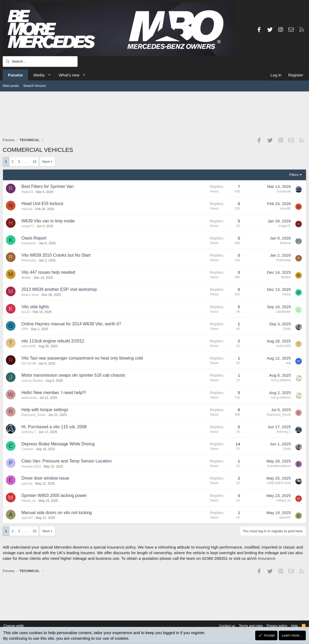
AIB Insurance (263, 558)
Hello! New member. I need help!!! (54, 393)
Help (293, 626)
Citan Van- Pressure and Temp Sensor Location (66, 461)
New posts (11, 86)
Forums (15, 75)
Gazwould (284, 191)
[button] (49, 75)
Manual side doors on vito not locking (57, 513)
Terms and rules (247, 626)
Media (39, 75)
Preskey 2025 (31, 466)
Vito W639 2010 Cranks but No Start (56, 255)
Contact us (223, 626)
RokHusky (29, 260)
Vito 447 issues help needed (48, 272)
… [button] (26, 162)
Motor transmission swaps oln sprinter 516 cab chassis (73, 375)
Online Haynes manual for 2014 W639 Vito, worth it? (71, 324)
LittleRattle (283, 312)
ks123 (26, 312)
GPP (25, 329)
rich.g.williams (281, 380)
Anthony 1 (29, 432)
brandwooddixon (279, 466)
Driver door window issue (45, 478)
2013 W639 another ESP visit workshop (59, 289)
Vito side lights (35, 307)
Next (46, 162)
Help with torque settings (45, 410)
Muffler (26, 278)
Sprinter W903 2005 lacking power (54, 495)
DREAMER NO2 (279, 483)
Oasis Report (34, 238)
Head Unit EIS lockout (42, 204)
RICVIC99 (29, 364)
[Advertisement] (155, 114)
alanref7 (27, 518)
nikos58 (27, 209)
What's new (69, 75)
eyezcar (27, 484)
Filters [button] (294, 175)
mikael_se (29, 501)
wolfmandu (29, 398)
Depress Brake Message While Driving (58, 444)
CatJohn (27, 449)
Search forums (35, 86)
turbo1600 (29, 346)
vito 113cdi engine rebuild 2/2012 (53, 341)
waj (288, 363)
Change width (16, 626)
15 (35, 162)
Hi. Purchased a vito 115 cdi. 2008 (54, 427)
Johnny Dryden (32, 381)
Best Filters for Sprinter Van (47, 186)
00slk (287, 329)
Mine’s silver (30, 295)
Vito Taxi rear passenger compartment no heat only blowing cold (82, 358)
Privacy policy (274, 626)
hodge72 (28, 226)
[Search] (40, 61)
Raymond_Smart (33, 415)
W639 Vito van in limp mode (48, 221)
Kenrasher (29, 243)
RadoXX (27, 192)
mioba (286, 294)
